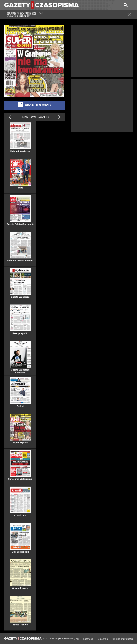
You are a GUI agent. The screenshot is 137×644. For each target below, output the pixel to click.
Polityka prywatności (122, 639)
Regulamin (102, 639)
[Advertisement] (102, 51)
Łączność (88, 639)
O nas (76, 639)
